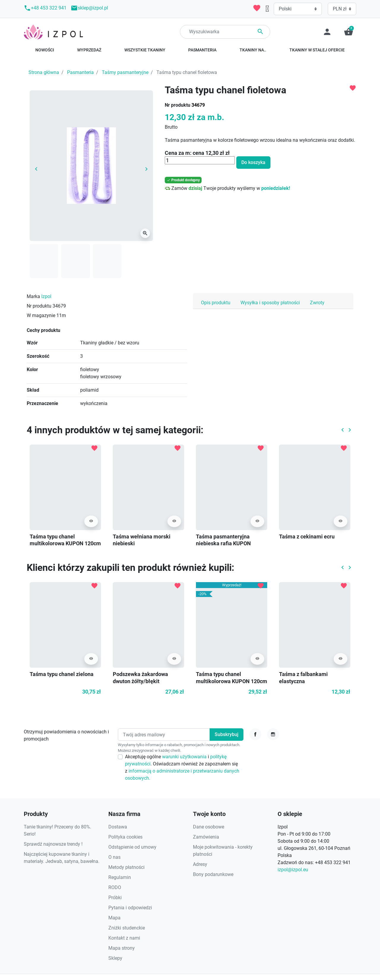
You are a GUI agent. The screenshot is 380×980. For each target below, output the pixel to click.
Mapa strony (122, 948)
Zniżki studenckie (127, 928)
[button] (349, 32)
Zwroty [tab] (317, 303)
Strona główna (44, 72)
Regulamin (120, 877)
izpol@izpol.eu (293, 870)
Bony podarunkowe (213, 874)
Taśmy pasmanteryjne (125, 72)
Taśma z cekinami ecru (307, 537)
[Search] (225, 32)
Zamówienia (206, 837)
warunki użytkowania (185, 757)
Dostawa (118, 827)
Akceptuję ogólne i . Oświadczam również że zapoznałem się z (182, 767)
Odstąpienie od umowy (132, 847)
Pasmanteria (80, 72)
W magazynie (41, 315)
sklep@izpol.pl (89, 8)
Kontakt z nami (124, 938)
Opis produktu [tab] (216, 303)
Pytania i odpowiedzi (130, 908)
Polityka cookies (125, 837)
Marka (33, 296)
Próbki (115, 898)
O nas (114, 857)
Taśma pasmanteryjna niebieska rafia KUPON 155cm (223, 543)
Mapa (114, 918)
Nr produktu (178, 105)
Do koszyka (253, 162)
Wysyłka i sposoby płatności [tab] (270, 303)
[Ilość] (200, 160)
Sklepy (115, 958)
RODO (115, 887)
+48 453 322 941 (45, 8)
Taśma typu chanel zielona (62, 674)
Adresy (200, 864)
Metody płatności (126, 867)
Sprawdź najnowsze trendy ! (53, 844)
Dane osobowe (209, 827)
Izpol (46, 296)
